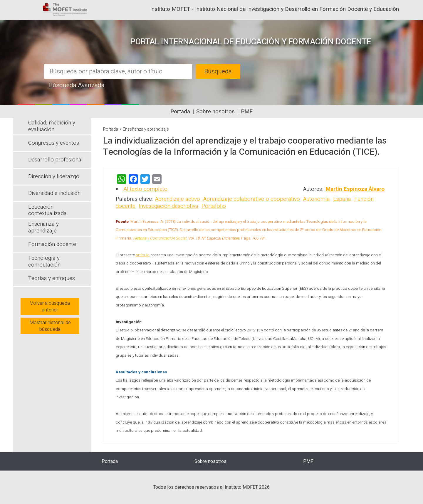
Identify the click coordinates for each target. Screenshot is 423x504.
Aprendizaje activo (178, 199)
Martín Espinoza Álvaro (355, 189)
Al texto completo (146, 189)
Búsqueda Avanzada (77, 85)
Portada (180, 112)
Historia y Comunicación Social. (160, 238)
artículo (143, 255)
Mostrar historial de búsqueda (50, 326)
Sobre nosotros (215, 112)
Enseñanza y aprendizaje (146, 129)
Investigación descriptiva (168, 206)
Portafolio (214, 206)
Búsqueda (218, 71)
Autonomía (317, 199)
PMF (247, 112)
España (342, 199)
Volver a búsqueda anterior (50, 306)
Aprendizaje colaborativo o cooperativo (252, 199)
